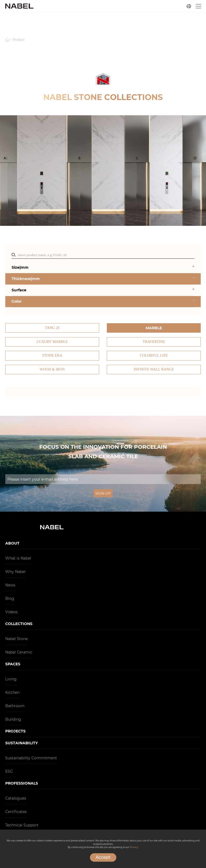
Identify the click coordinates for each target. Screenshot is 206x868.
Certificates (16, 812)
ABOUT (12, 543)
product (19, 40)
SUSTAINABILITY (21, 743)
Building (13, 719)
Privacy (134, 847)
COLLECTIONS (19, 624)
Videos (11, 612)
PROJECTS (15, 731)
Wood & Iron (52, 369)
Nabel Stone (16, 639)
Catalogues (16, 798)
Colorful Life (154, 355)
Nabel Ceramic (19, 652)
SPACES (13, 664)
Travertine (154, 342)
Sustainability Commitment (31, 758)
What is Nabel (18, 558)
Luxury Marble (52, 342)
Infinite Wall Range (154, 369)
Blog (10, 598)
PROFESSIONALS (22, 783)
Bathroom (15, 706)
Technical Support (22, 825)
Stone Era (52, 355)
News (10, 585)
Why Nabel (15, 572)
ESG (9, 771)
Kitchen (12, 692)
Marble (154, 328)
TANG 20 (52, 328)
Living (11, 679)
